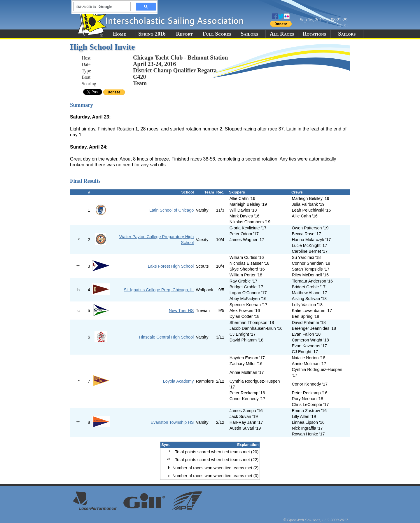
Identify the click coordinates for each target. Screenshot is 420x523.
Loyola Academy (178, 381)
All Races (282, 34)
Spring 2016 (152, 34)
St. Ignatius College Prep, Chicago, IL (159, 290)
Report (185, 34)
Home (119, 34)
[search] (100, 7)
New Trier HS (181, 311)
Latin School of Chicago (171, 210)
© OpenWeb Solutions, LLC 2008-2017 (316, 520)
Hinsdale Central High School (166, 337)
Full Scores (217, 34)
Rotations (314, 34)
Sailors (249, 34)
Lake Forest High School (171, 266)
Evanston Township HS (172, 422)
